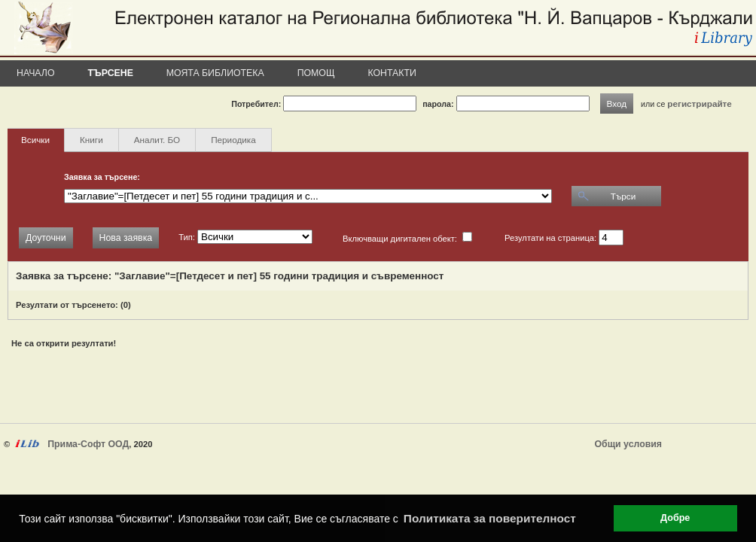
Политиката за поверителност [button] (490, 518)
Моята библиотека (215, 73)
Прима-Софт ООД (88, 444)
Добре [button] (675, 518)
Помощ (316, 73)
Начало (36, 73)
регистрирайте (700, 104)
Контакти (392, 73)
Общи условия (628, 444)
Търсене (111, 73)
